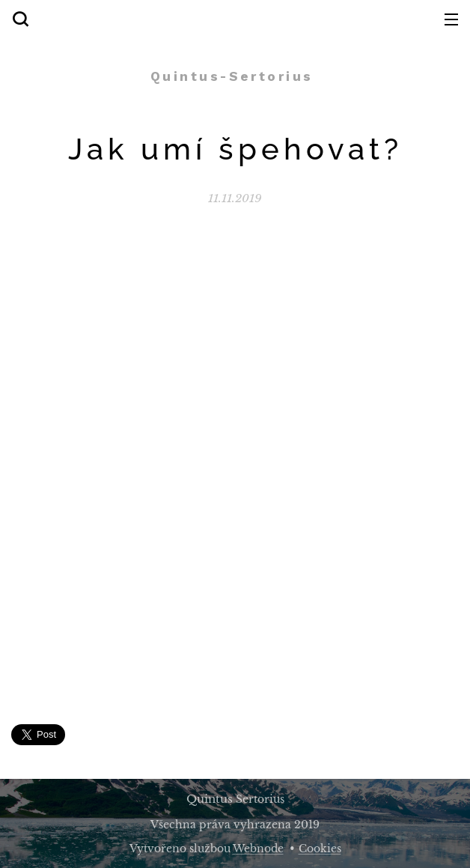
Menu (451, 19)
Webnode (258, 849)
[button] (20, 19)
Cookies (320, 849)
